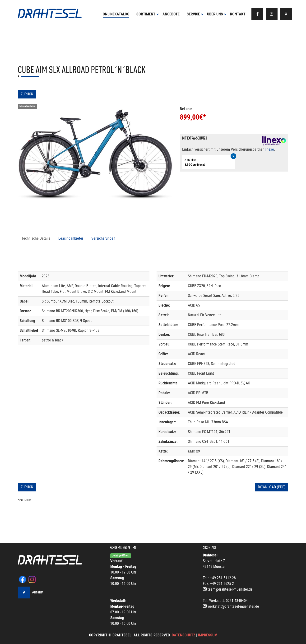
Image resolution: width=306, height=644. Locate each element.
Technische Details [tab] (36, 238)
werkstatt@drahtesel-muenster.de (233, 606)
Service (195, 14)
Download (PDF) (272, 487)
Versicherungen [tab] (103, 238)
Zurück (27, 94)
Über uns (217, 14)
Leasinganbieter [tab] (71, 238)
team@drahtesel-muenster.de (230, 589)
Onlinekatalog (116, 14)
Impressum (208, 635)
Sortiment (148, 14)
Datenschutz (183, 635)
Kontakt (238, 14)
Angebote (171, 14)
